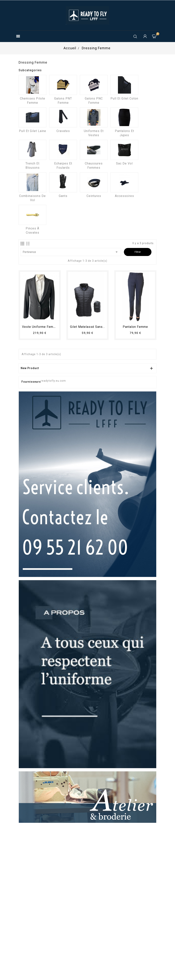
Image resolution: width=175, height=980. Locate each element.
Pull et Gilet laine (33, 131)
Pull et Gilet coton (124, 98)
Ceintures (94, 196)
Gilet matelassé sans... (87, 327)
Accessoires (124, 196)
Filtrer (138, 252)
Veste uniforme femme (40, 327)
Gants (63, 196)
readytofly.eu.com (53, 381)
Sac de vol (124, 163)
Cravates (63, 131)
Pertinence (71, 252)
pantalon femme (135, 327)
